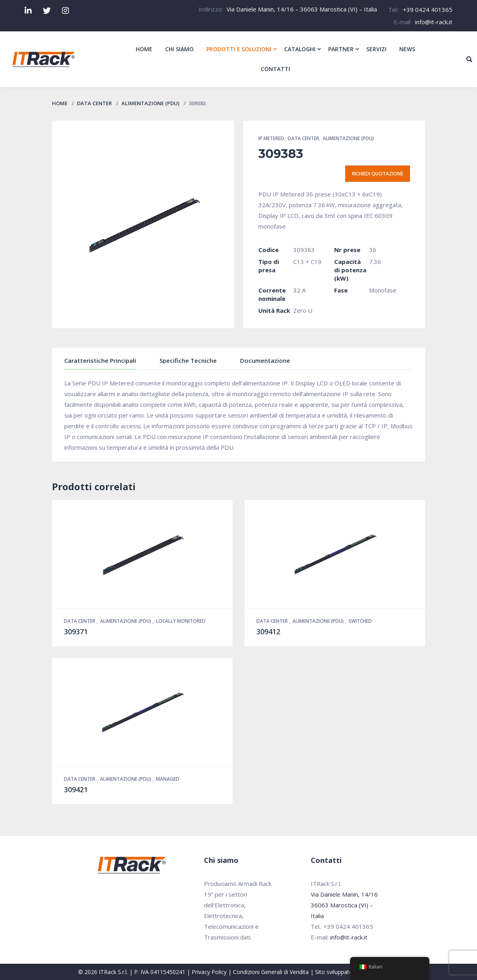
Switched (360, 621)
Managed (168, 779)
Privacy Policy (209, 972)
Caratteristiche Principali (100, 360)
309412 (268, 632)
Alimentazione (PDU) (150, 103)
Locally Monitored (181, 621)
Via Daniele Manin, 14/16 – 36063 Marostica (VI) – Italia (302, 9)
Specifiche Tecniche (188, 360)
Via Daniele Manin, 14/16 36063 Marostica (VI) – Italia (344, 905)
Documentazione (265, 360)
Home (60, 103)
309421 (76, 789)
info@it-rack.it (434, 22)
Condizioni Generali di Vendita (271, 972)
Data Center (94, 103)
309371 (76, 632)
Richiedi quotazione (378, 174)
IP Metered (271, 138)
